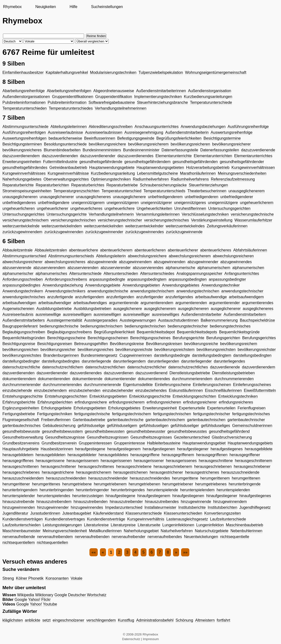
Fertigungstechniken (55, 414)
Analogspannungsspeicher (199, 274)
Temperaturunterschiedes (71, 108)
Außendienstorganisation (209, 91)
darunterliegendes (229, 361)
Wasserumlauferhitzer (253, 220)
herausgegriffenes (18, 461)
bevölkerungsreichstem (175, 350)
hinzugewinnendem (230, 502)
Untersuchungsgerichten (229, 208)
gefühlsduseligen (154, 426)
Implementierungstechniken (158, 97)
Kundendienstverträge (106, 519)
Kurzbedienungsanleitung (113, 173)
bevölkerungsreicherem (148, 144)
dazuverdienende (225, 367)
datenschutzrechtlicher (147, 367)
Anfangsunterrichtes (242, 274)
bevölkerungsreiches (96, 350)
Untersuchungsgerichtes (24, 214)
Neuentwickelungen (201, 537)
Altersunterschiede (85, 274)
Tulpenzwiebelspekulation (161, 72)
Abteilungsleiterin (111, 256)
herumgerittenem (215, 478)
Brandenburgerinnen (61, 355)
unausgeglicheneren (20, 197)
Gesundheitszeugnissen (108, 437)
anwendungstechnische (108, 291)
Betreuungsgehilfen (91, 344)
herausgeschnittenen (21, 466)
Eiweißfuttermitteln (260, 390)
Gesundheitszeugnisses (151, 437)
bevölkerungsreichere (107, 144)
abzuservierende (17, 268)
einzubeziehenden (85, 390)
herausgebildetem (18, 455)
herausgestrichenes (202, 472)
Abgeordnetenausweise (114, 91)
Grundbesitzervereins (21, 443)
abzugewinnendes (236, 262)
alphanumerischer (18, 274)
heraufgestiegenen (159, 449)
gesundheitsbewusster (146, 431)
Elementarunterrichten (213, 156)
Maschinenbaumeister (22, 531)
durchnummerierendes (62, 385)
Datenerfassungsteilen (220, 150)
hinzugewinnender (53, 507)
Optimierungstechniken (111, 179)
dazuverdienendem (259, 367)
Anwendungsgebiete (103, 285)
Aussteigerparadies (101, 320)
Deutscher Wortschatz (87, 595)
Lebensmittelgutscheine (157, 173)
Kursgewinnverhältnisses (24, 173)
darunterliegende (97, 361)
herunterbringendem (20, 490)
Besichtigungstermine (222, 138)
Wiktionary (44, 595)
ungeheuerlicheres (86, 208)
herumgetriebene (77, 484)
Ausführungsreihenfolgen (24, 132)
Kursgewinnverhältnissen (253, 168)
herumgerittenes (46, 484)
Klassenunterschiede (144, 513)
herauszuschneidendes (150, 478)
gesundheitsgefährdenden (195, 162)
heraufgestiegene (90, 449)
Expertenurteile (192, 408)
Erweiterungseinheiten (22, 162)
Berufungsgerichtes (259, 338)
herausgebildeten (51, 455)
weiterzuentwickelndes (185, 226)
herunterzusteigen (88, 496)
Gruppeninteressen (95, 443)
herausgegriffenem (178, 455)
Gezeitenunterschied (192, 437)
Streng (8, 578)
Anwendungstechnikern (23, 291)
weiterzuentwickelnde (21, 226)
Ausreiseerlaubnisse (65, 132)
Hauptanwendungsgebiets (250, 443)
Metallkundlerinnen (105, 531)
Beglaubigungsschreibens (70, 332)
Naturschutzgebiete (212, 531)
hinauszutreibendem (54, 502)
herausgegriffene (145, 455)
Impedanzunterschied (124, 507)
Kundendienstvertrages (65, 519)
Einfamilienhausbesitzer (23, 72)
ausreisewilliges (165, 314)
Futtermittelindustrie (60, 162)
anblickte (33, 620)
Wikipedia (25, 595)
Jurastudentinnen (45, 513)
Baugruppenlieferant (20, 326)
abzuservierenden (83, 268)
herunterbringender (92, 490)
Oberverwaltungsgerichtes (66, 179)
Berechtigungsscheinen (108, 338)
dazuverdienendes (86, 373)
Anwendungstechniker (220, 285)
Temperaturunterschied (121, 191)
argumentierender (224, 303)
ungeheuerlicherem (257, 203)
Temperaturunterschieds (165, 191)
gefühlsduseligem (122, 426)
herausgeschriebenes (21, 472)
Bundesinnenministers (102, 150)
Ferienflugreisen (252, 408)
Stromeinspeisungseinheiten (27, 191)
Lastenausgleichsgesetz (187, 519)
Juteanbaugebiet (77, 513)
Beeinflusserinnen (100, 138)
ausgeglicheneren (193, 309)
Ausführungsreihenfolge (248, 127)
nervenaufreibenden (92, 537)
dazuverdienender (52, 373)
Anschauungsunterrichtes (157, 127)
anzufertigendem (90, 297)
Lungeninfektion (210, 525)
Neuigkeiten (46, 7)
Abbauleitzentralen (51, 250)
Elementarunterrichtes (253, 156)
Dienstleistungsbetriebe (190, 373)
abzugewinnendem (135, 262)
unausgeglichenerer (57, 197)
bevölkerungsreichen (20, 350)
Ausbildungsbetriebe (54, 309)
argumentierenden (191, 303)
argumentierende (124, 303)
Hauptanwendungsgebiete (112, 168)
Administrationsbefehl (155, 620)
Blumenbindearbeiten (62, 150)
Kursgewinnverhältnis (146, 519)
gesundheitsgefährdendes (25, 168)
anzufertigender (150, 297)
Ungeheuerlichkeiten (155, 208)
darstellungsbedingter (21, 361)
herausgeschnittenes (96, 466)
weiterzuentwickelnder (144, 226)
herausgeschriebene (134, 466)
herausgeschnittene (216, 461)
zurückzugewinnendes (145, 232)
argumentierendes (257, 303)
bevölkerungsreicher (58, 350)
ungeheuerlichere (120, 208)
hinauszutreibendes (162, 502)
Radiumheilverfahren (151, 179)
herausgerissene (50, 461)
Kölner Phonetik (30, 578)
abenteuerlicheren (150, 250)
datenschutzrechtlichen (105, 367)
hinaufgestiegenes (255, 496)
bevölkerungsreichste (134, 350)
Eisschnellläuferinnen (223, 390)
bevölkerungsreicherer (232, 144)
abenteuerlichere (83, 250)
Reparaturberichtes (88, 185)
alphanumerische (180, 268)
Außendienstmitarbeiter (201, 314)
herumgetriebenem (110, 484)
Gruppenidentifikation (114, 97)
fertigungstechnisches (251, 414)
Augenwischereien (18, 309)
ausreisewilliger (136, 314)
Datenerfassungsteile (180, 150)
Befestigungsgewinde (136, 138)
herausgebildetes (114, 455)
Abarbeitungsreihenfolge (24, 91)
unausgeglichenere (129, 197)
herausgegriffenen (212, 455)
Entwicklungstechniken (238, 396)
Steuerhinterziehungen (208, 185)
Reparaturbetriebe (122, 185)
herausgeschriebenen (213, 466)
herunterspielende (162, 490)
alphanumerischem (214, 268)
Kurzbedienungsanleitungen (208, 97)
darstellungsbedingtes (61, 361)
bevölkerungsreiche (201, 344)
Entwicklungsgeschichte (150, 396)
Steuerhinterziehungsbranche (162, 102)
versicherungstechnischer (120, 220)
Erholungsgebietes (124, 408)
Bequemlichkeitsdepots (197, 332)
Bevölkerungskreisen (164, 344)
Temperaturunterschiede (211, 102)
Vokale (77, 578)
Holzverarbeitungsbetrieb (208, 168)
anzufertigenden (120, 297)
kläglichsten (13, 620)
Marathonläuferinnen (198, 173)
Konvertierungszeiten (223, 513)
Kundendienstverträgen (23, 519)
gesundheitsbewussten (105, 431)
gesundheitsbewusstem (62, 431)
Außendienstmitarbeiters (24, 320)
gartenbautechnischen (206, 420)
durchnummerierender (22, 385)
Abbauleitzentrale (18, 250)
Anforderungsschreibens (66, 279)
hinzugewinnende (196, 502)
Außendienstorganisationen (26, 97)
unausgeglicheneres (93, 197)
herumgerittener (16, 484)
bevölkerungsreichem (239, 344)
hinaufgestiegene (120, 496)
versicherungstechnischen (73, 220)
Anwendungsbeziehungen (203, 127)
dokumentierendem (19, 379)
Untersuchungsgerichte (67, 214)
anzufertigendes (179, 297)
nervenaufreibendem (55, 537)
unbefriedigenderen (202, 197)
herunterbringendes (128, 490)
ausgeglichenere (128, 309)
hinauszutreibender (126, 502)
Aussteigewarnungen (138, 320)
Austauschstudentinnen (178, 320)
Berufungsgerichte (188, 338)
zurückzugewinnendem (22, 232)
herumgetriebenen (145, 484)
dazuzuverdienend (151, 373)
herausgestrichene (58, 472)
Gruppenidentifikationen (73, 97)
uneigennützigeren (123, 203)
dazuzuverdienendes (136, 156)
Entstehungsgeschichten (66, 396)
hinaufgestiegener (222, 496)
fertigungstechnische (92, 414)
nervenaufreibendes (165, 537)
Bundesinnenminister (141, 150)
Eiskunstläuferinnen (186, 390)
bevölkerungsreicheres (22, 150)
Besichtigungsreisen (55, 344)
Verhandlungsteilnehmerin (111, 214)
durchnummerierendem (192, 379)
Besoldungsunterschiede (65, 144)
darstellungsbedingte (172, 355)
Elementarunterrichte (174, 156)
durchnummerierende (102, 385)
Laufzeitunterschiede (228, 519)
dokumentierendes (154, 379)
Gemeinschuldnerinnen (252, 426)
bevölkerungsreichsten (216, 350)
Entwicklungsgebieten (108, 396)
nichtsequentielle (235, 537)
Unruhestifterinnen (190, 208)
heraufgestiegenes (227, 449)
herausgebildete (259, 449)
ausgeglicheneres (258, 309)
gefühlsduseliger (185, 426)
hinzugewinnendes (87, 507)
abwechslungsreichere (147, 256)
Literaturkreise (96, 525)
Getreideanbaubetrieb (68, 168)
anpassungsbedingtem (147, 279)
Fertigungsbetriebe (19, 414)
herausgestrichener (166, 472)
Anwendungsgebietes (181, 285)
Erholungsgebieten (90, 408)
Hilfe (73, 7)
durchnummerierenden (234, 379)
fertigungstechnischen (172, 414)
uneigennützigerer (156, 203)
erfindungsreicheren (164, 402)
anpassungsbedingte (107, 279)
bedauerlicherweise (65, 138)
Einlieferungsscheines (252, 385)
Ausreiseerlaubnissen (104, 132)
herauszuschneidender (108, 478)
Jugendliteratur (15, 513)
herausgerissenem (83, 461)
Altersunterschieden (121, 274)
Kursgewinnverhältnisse (68, 173)
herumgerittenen (246, 478)
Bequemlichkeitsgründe (239, 332)
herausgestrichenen (131, 472)
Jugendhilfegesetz (255, 507)
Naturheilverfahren (177, 531)
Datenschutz (131, 639)
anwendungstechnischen (198, 291)
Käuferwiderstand (108, 513)
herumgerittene (185, 478)
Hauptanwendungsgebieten (160, 168)
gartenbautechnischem (165, 420)
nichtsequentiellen (52, 543)
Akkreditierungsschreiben (111, 127)
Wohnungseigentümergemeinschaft (216, 72)
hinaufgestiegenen (188, 496)
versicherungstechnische (252, 214)
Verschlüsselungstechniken (205, 214)
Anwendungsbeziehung (63, 285)
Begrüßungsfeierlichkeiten (179, 138)
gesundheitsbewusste (21, 431)
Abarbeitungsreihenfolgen (69, 91)
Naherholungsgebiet (141, 531)
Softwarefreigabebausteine (112, 102)
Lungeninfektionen (178, 525)
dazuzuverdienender (98, 156)
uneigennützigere (223, 203)
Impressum (151, 639)
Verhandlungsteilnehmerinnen (121, 108)
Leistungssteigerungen (62, 525)
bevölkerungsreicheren (190, 144)
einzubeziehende (17, 390)
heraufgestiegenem (124, 449)
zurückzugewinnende (184, 232)
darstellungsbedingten (252, 355)
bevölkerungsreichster (257, 350)
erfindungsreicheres (236, 402)
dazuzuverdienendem (21, 156)
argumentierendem (157, 303)
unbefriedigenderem (165, 197)
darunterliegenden (163, 361)
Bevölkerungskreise (127, 344)
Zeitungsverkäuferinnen (227, 226)
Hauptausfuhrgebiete (21, 449)
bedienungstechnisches (230, 326)
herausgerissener (149, 461)
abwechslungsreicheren (233, 256)
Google (61, 595)
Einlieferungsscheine (173, 385)
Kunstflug (126, 620)
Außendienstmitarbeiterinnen (161, 91)
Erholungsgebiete (56, 408)
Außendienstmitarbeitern (245, 314)
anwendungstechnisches (24, 297)
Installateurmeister (160, 507)
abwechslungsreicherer (23, 262)
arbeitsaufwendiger (55, 303)
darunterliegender (196, 361)
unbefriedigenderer (237, 197)
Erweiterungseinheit (160, 408)
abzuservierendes (148, 268)
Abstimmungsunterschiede (25, 127)
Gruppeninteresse (130, 443)
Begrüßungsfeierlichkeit (114, 332)
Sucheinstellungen (107, 7)
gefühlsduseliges (216, 426)
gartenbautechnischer (246, 420)
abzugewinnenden (170, 262)
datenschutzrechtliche (21, 367)
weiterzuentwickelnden (103, 226)
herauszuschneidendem (23, 478)
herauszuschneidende (240, 472)
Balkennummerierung (219, 320)
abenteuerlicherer (183, 250)
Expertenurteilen (221, 408)
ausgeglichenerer (226, 309)
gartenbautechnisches (22, 426)
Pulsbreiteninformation (67, 102)
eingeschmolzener (68, 620)
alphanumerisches (51, 274)
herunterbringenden (57, 490)
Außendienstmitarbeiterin (187, 132)
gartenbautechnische (125, 420)
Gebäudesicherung (59, 426)
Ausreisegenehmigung (144, 132)
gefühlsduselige (91, 426)
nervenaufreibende (19, 537)
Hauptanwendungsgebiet (204, 443)
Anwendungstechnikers (65, 291)
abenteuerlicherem (116, 250)
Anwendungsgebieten (141, 285)
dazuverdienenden (19, 373)
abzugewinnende (102, 262)
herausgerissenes (181, 461)
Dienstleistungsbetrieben (233, 373)
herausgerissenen (116, 461)
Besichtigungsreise (19, 344)
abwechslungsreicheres (65, 262)
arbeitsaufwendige (211, 297)
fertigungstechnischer (212, 414)
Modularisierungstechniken (113, 72)
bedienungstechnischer (188, 326)
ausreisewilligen (107, 314)
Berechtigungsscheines (150, 338)
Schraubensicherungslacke (163, 185)
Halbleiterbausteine (164, 443)
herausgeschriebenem (173, 466)
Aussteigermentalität (64, 320)
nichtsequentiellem (19, 543)
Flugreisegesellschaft (21, 420)
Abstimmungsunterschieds (71, 256)
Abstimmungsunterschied (24, 256)
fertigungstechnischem (132, 414)
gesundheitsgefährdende (101, 162)
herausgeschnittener (58, 466)
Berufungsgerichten (223, 338)
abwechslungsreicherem (190, 256)
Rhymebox (12, 7)
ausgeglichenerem (160, 309)
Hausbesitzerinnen (57, 449)
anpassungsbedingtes (21, 285)
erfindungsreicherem (127, 402)
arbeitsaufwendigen (19, 303)
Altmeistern (205, 620)
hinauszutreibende (18, 502)
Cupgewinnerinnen (136, 355)
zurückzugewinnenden (64, 232)
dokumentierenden (54, 379)
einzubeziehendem (50, 390)
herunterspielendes (54, 496)
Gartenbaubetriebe (89, 420)
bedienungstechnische (59, 326)
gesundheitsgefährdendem (147, 162)
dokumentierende (87, 379)
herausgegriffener (245, 455)
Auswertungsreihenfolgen (24, 138)
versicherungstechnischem (25, 220)
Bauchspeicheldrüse (257, 320)
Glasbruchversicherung (232, 437)
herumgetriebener (178, 484)
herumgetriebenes (211, 484)
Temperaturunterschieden (24, 108)
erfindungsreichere (91, 402)
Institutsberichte (192, 507)
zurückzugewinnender (104, 232)
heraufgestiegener (193, 449)
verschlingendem (101, 620)
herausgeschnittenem (254, 461)
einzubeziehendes (151, 390)
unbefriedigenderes (19, 203)
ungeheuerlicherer (53, 208)
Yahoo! (34, 600)
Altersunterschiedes (157, 274)
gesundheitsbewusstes (187, 431)
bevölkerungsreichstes (22, 355)
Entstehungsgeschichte (23, 396)
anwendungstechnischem (152, 291)
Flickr (46, 600)
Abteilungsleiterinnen (69, 127)
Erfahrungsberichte (19, 402)
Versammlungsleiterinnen (158, 214)
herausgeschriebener (252, 466)
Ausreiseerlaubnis (18, 314)
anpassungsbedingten (188, 279)
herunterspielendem (197, 490)
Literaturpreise (123, 525)
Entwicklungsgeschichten (194, 396)
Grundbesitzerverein (59, 443)
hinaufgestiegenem (154, 496)
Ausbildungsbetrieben (93, 309)
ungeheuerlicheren (19, 208)
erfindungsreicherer (200, 402)
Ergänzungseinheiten (21, 408)
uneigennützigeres (190, 203)
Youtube (50, 604)
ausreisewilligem (77, 314)
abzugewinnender (203, 262)
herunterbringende (245, 484)
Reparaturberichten (53, 185)
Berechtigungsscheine (66, 338)
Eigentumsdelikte (138, 385)
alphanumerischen (248, 268)
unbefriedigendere (53, 203)
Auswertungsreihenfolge (232, 132)
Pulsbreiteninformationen (24, 102)
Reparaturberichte (18, 185)
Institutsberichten (222, 507)
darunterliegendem (129, 361)
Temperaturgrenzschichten (76, 191)
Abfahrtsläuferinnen (250, 250)
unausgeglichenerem (247, 191)
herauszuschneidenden (66, 478)
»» (185, 552)
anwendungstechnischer (242, 291)
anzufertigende (60, 297)
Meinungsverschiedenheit (65, 531)
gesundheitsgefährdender (242, 162)
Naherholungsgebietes (22, 179)
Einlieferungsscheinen (212, 385)
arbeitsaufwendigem (246, 297)
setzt (47, 620)
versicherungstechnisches (166, 220)
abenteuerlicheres (216, 250)
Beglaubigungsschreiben (24, 332)
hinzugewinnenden (19, 507)
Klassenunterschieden (183, 513)
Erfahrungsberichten (55, 402)
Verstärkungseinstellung (212, 220)
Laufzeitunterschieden (22, 525)
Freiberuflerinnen (56, 420)
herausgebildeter (82, 455)
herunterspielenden (233, 490)
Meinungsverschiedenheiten (242, 173)
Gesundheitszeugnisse (65, 437)
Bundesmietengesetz (99, 355)
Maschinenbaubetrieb (245, 525)
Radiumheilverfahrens (190, 179)
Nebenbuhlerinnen (247, 531)
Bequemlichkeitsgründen (24, 338)
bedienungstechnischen (145, 326)
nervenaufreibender (129, 537)
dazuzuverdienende (258, 150)
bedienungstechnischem (102, 326)
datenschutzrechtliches (188, 367)
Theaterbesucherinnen (207, 191)
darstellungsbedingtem (212, 355)
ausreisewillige (48, 314)
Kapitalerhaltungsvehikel (67, 72)
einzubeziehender (118, 390)
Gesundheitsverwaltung (23, 437)
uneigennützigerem (88, 203)
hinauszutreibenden (91, 502)
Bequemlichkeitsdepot (156, 332)
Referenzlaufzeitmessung (233, 179)
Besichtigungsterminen (22, 144)
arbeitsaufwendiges (90, 303)
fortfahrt (223, 620)
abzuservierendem (49, 268)
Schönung (184, 620)
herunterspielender (19, 496)
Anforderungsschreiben (23, 279)
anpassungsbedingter (227, 279)
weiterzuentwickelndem (62, 226)
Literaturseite (149, 525)
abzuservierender (116, 268)
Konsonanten (57, 578)
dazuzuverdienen (119, 373)
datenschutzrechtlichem (63, 367)
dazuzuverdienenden (60, 156)
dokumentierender (120, 379)
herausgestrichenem (94, 472)
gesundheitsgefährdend (229, 431)
